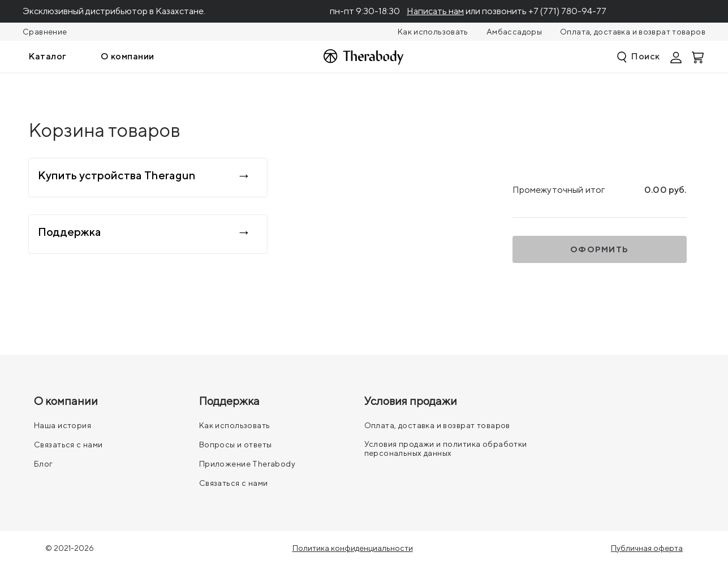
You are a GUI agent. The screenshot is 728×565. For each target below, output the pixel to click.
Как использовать (433, 32)
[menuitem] (48, 57)
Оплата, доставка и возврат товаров (633, 32)
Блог (44, 464)
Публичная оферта (647, 548)
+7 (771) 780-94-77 (567, 11)
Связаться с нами (68, 445)
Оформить (599, 249)
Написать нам (435, 11)
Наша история (63, 425)
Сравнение (45, 32)
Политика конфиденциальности (353, 548)
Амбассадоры (514, 32)
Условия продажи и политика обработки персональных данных (446, 448)
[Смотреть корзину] (699, 57)
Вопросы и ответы (236, 445)
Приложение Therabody (247, 464)
